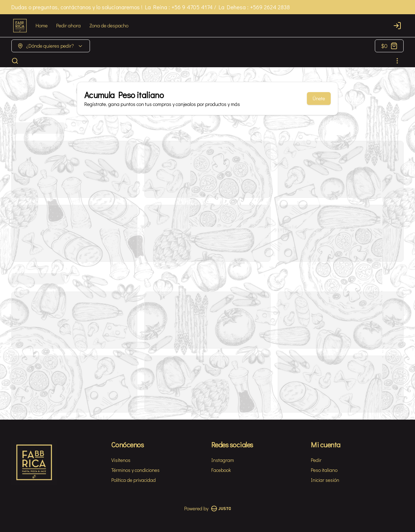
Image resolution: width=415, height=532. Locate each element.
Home (42, 25)
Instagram (223, 460)
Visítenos (121, 460)
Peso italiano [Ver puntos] (324, 470)
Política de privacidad (134, 480)
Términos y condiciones (135, 470)
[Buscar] (15, 61)
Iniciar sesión (325, 480)
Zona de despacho (109, 25)
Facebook (221, 470)
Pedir (316, 460)
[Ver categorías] (397, 61)
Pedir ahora (68, 25)
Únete (319, 98)
